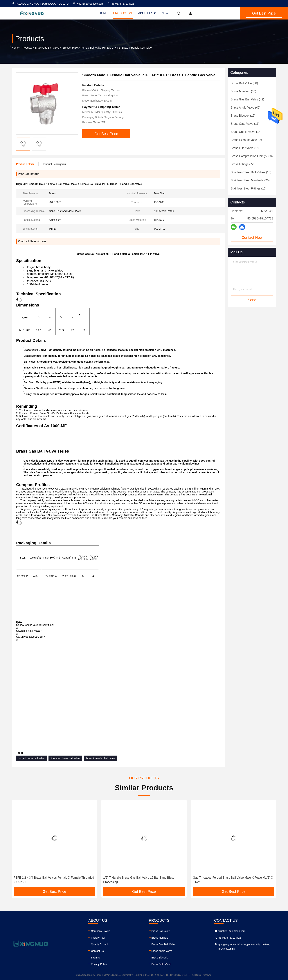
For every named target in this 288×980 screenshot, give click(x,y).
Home (103, 13)
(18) (245, 148)
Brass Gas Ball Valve (47, 48)
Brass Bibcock (160, 958)
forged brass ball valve (32, 758)
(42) (247, 99)
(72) (243, 164)
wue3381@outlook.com (88, 4)
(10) (251, 172)
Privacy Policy (99, 964)
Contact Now (252, 238)
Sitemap (96, 958)
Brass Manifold (160, 938)
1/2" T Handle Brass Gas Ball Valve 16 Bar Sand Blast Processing (138, 880)
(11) (245, 124)
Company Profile (100, 931)
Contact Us (97, 951)
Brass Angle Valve (162, 951)
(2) (246, 140)
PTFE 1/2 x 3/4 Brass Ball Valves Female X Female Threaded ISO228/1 (54, 880)
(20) (250, 180)
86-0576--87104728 (121, 4)
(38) (252, 156)
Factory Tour (98, 938)
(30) (243, 91)
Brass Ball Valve (161, 931)
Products (123, 13)
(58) (244, 83)
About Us (147, 13)
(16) (243, 116)
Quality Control (99, 944)
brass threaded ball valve (101, 758)
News (166, 13)
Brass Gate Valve (161, 964)
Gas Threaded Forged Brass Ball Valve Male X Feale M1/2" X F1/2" (233, 880)
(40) (246, 108)
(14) (246, 132)
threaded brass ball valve (65, 758)
